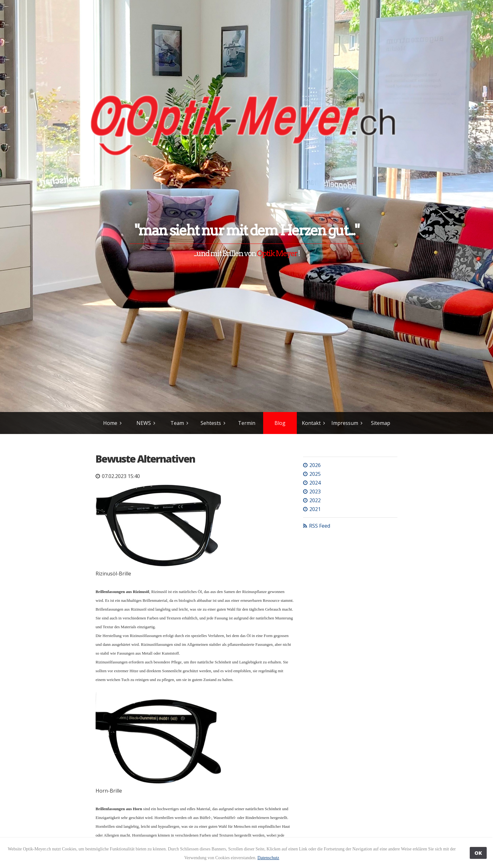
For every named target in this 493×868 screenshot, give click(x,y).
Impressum (345, 423)
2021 (315, 509)
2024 (315, 483)
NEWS (144, 423)
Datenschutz (268, 858)
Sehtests (211, 423)
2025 (315, 474)
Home (110, 423)
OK (478, 853)
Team (177, 423)
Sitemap (381, 423)
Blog (280, 423)
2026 (315, 465)
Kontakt (311, 423)
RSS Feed (320, 526)
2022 (315, 500)
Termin (247, 423)
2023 (315, 492)
